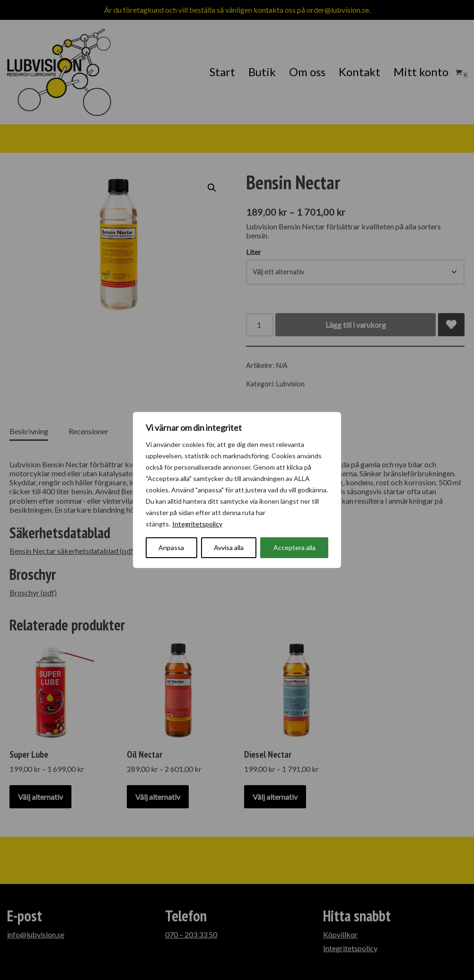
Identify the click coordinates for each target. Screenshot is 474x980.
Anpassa (171, 547)
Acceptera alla (294, 547)
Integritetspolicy (197, 524)
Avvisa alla (229, 547)
